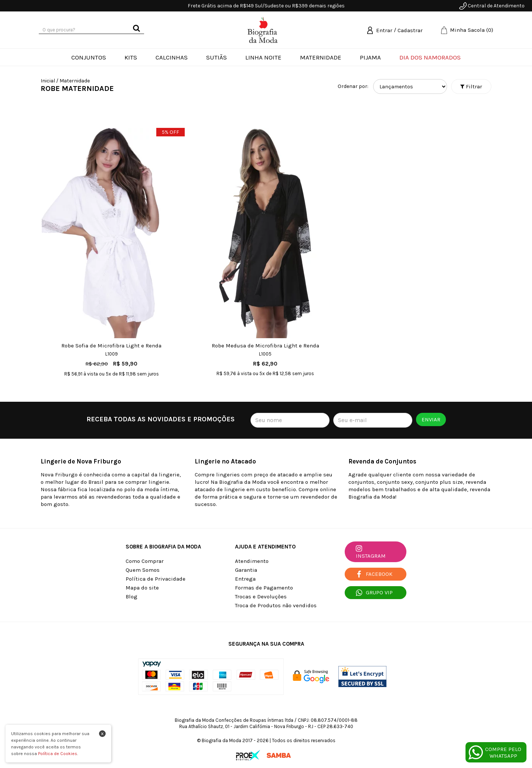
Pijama (370, 57)
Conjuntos (89, 57)
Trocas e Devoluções (261, 597)
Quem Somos (143, 570)
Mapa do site (142, 588)
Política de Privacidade (156, 579)
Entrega (245, 579)
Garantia (246, 570)
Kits (131, 57)
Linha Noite (263, 57)
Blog (132, 597)
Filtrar (471, 86)
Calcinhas (172, 57)
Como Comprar (145, 561)
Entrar (384, 30)
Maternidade (321, 57)
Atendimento (252, 561)
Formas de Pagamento (264, 588)
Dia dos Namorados (430, 57)
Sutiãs (216, 57)
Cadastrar (410, 30)
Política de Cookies (58, 754)
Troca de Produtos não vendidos (276, 605)
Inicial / (50, 81)
